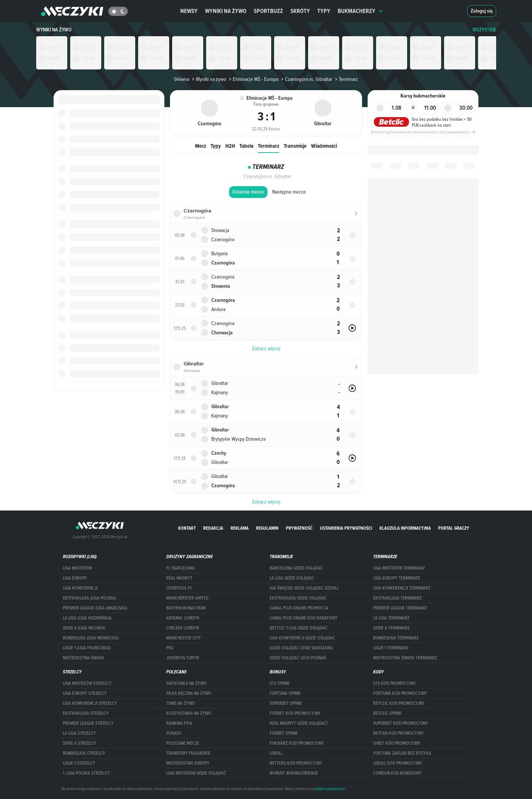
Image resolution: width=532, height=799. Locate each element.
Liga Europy (75, 578)
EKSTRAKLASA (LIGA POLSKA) (89, 598)
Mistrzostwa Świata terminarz (405, 658)
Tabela (246, 146)
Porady (174, 733)
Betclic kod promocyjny (399, 703)
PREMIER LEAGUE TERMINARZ (400, 608)
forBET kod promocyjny (295, 713)
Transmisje (295, 146)
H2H (230, 146)
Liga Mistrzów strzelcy (87, 683)
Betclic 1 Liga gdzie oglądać (299, 628)
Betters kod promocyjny (296, 763)
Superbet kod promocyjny (401, 723)
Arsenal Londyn (183, 618)
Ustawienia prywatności (346, 528)
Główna (182, 79)
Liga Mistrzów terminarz (399, 568)
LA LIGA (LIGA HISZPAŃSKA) (87, 618)
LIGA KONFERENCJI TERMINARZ (402, 588)
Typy (324, 11)
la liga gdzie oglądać (292, 578)
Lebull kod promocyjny (398, 763)
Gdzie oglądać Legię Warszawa (301, 648)
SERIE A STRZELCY (80, 743)
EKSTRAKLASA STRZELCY (86, 713)
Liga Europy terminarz (397, 578)
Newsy (189, 11)
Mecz (201, 146)
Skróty (300, 11)
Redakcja (213, 528)
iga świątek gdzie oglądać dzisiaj (304, 588)
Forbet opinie (284, 733)
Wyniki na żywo (226, 11)
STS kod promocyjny (395, 683)
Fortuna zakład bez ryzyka (402, 753)
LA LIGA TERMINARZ (391, 618)
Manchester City (184, 638)
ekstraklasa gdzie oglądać (298, 598)
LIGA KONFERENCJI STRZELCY (90, 703)
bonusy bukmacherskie (294, 773)
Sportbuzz (268, 11)
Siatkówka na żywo (186, 683)
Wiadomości (324, 146)
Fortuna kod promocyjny (400, 693)
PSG (170, 648)
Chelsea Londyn (183, 628)
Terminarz (269, 146)
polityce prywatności (330, 789)
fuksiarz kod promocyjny (297, 743)
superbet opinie (286, 703)
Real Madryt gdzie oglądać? (299, 723)
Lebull (276, 753)
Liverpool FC (179, 588)
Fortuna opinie (285, 693)
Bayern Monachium (186, 608)
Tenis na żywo (181, 703)
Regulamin (267, 528)
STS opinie (280, 683)
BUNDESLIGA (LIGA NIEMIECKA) (91, 638)
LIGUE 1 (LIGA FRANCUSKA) (87, 648)
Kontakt (187, 528)
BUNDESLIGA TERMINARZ (396, 638)
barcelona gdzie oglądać (296, 568)
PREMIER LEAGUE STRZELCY (88, 723)
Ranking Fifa (179, 723)
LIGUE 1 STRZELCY (79, 763)
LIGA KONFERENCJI (80, 588)
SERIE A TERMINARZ (391, 628)
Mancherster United (187, 598)
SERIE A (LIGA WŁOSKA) (84, 628)
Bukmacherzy (361, 11)
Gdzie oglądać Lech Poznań (298, 658)
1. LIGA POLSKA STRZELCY (86, 773)
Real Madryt (179, 578)
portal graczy (454, 528)
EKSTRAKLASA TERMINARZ (398, 598)
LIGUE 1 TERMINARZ (391, 648)
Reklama (240, 528)
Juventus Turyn (183, 658)
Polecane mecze (183, 743)
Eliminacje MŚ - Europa (253, 79)
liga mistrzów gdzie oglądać (196, 773)
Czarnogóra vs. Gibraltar (306, 79)
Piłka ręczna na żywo (189, 693)
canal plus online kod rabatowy (304, 618)
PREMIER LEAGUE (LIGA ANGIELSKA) (95, 608)
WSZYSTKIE (484, 30)
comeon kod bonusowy (398, 773)
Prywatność (299, 528)
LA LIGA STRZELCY (79, 733)
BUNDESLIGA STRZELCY (84, 753)
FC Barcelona (180, 568)
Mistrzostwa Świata (83, 658)
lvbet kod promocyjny (397, 743)
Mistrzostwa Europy (188, 763)
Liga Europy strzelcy (85, 693)
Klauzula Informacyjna (405, 528)
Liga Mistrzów (77, 568)
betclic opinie (387, 713)
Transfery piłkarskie (188, 753)
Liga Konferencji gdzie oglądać (302, 638)
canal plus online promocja (299, 608)
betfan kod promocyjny (398, 733)
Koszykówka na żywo (189, 713)
